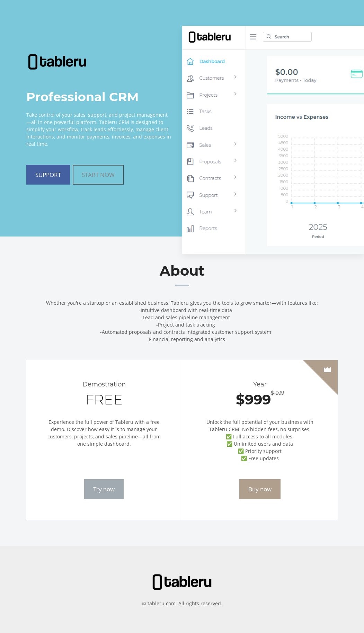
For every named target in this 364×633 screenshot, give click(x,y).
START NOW (98, 175)
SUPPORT (48, 175)
